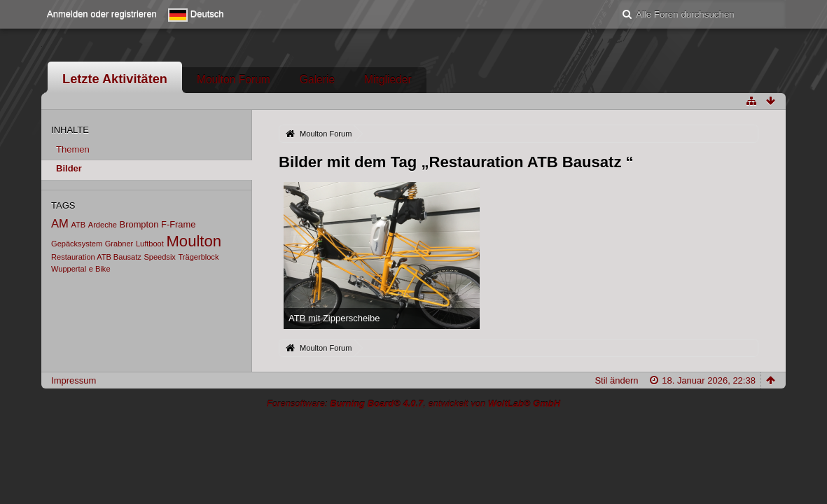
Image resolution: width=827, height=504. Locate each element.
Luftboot (150, 244)
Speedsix (159, 257)
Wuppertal (69, 269)
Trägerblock (199, 257)
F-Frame (178, 224)
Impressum (74, 380)
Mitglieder (388, 79)
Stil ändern (616, 380)
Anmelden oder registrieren (102, 14)
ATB (79, 225)
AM (60, 224)
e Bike (100, 269)
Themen (73, 149)
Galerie (317, 79)
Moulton (194, 241)
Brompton (139, 224)
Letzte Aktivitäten (115, 79)
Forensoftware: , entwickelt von (413, 404)
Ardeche (103, 225)
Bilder (69, 168)
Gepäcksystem (77, 244)
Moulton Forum (234, 79)
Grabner (119, 244)
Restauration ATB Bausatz (96, 257)
